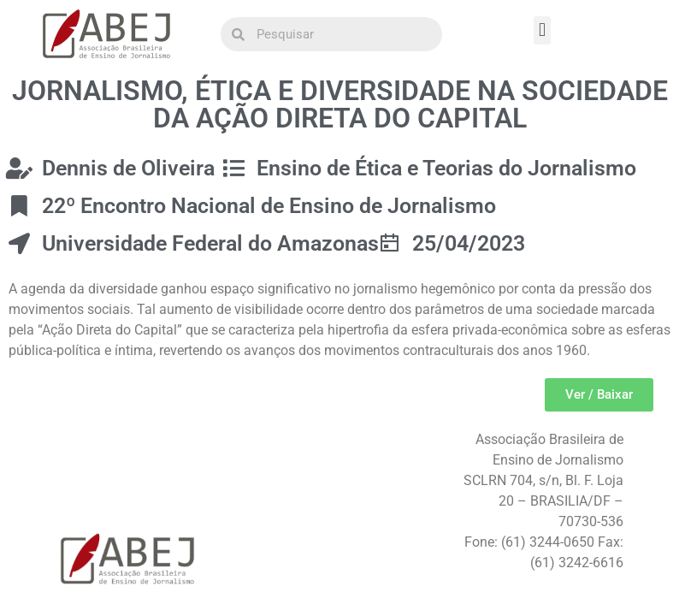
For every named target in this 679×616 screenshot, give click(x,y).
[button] (542, 30)
